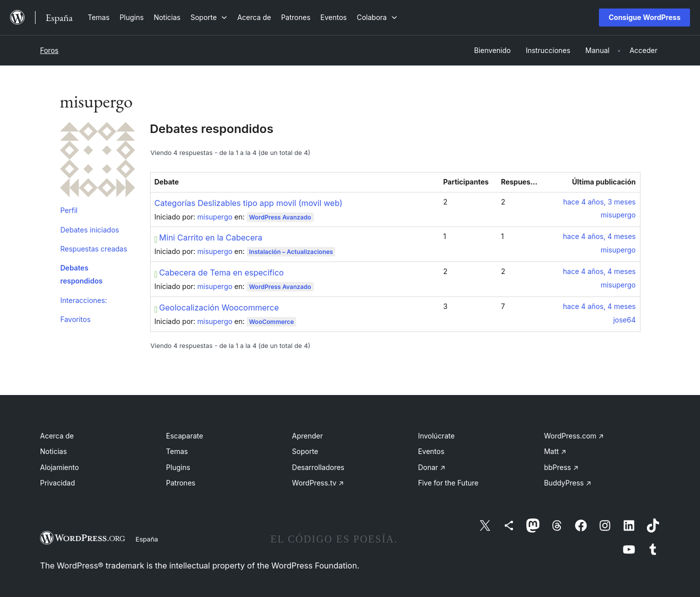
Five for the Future (448, 483)
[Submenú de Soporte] (209, 17)
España (147, 539)
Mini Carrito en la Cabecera (209, 237)
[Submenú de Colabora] (377, 17)
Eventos (431, 451)
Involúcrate (436, 436)
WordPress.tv (318, 483)
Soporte (305, 451)
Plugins (178, 467)
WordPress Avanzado (280, 217)
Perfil (69, 210)
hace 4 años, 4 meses (599, 236)
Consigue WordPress (644, 17)
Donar (432, 467)
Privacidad (58, 483)
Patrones (181, 483)
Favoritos (76, 319)
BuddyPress (567, 483)
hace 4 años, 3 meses (599, 202)
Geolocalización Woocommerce (217, 307)
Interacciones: (84, 300)
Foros (49, 50)
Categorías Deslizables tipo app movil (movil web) (249, 203)
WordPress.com (574, 436)
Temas (177, 451)
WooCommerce (272, 322)
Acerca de (57, 436)
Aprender (308, 436)
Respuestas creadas (94, 249)
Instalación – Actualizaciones (291, 252)
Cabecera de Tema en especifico (219, 272)
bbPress (561, 467)
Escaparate (185, 436)
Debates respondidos (82, 274)
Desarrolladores (318, 467)
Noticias (54, 451)
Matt (555, 451)
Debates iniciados (90, 230)
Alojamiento (60, 467)
